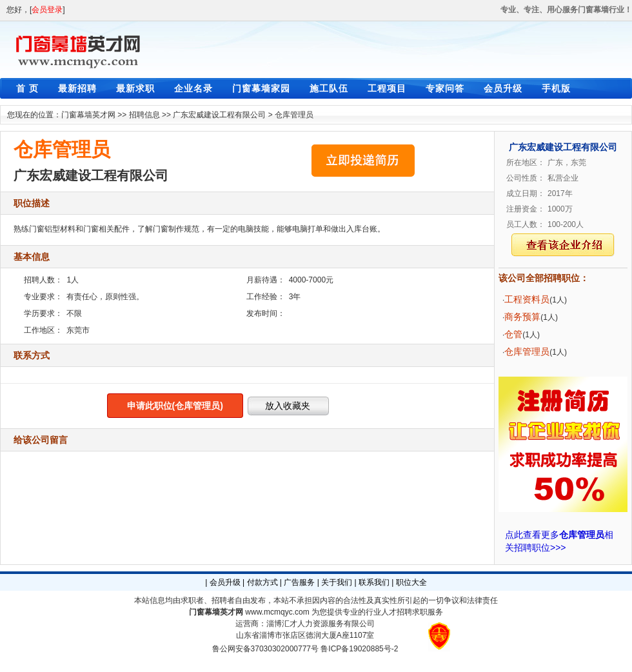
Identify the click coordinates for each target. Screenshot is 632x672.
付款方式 (262, 582)
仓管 (513, 334)
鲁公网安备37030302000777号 (265, 649)
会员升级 (503, 88)
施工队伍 (329, 88)
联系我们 (374, 582)
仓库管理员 (294, 115)
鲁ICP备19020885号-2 (359, 649)
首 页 (27, 88)
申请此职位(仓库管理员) (175, 406)
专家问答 (445, 88)
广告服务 (299, 582)
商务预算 (522, 317)
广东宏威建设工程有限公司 (219, 115)
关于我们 (337, 582)
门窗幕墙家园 (261, 88)
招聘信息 (144, 115)
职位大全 (411, 582)
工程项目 (387, 88)
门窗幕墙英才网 (88, 115)
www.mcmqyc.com (277, 612)
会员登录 (47, 10)
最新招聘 (77, 88)
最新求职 (135, 88)
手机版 (556, 88)
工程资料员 (527, 299)
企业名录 (193, 88)
